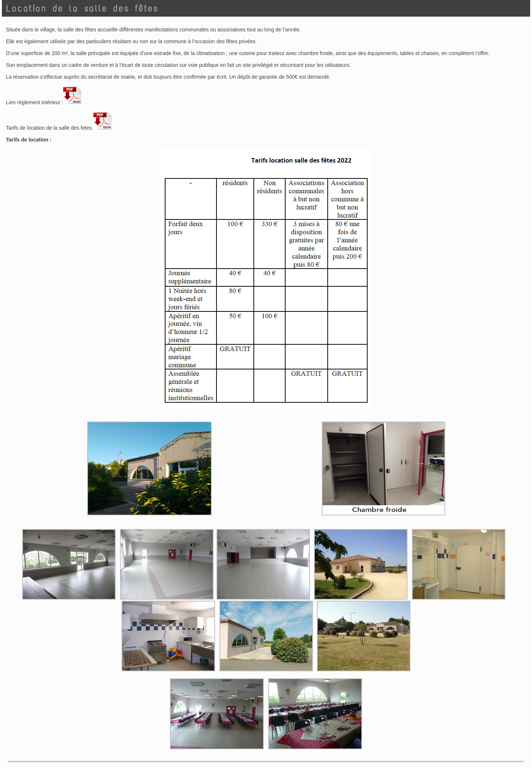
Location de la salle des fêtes (82, 8)
